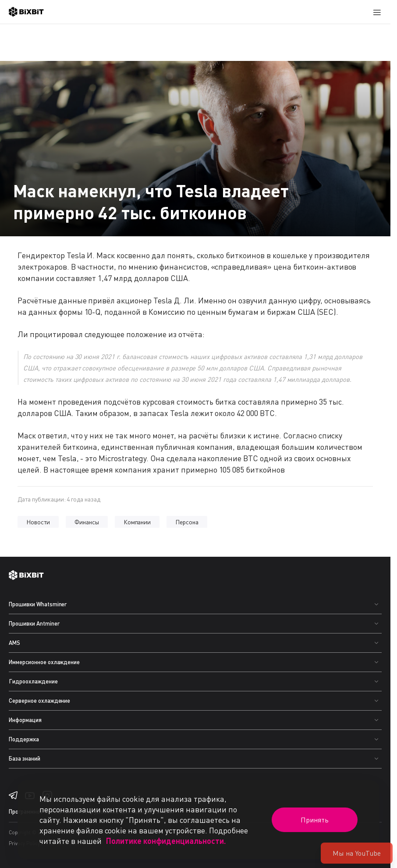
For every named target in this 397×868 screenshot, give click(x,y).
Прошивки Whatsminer (38, 604)
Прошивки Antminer (34, 623)
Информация (25, 720)
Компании (137, 522)
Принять (315, 820)
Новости (38, 522)
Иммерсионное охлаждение (44, 662)
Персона (187, 522)
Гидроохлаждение (33, 681)
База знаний (25, 758)
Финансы (87, 522)
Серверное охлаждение (39, 701)
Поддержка (24, 739)
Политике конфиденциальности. (166, 841)
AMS (14, 643)
